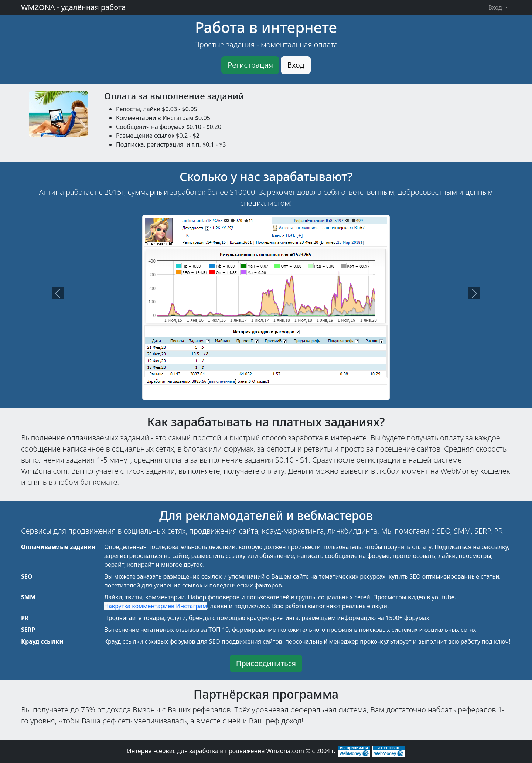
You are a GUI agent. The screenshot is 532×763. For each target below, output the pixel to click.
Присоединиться (266, 663)
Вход (296, 65)
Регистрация (250, 65)
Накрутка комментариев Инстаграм (156, 606)
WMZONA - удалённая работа (73, 7)
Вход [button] (496, 7)
